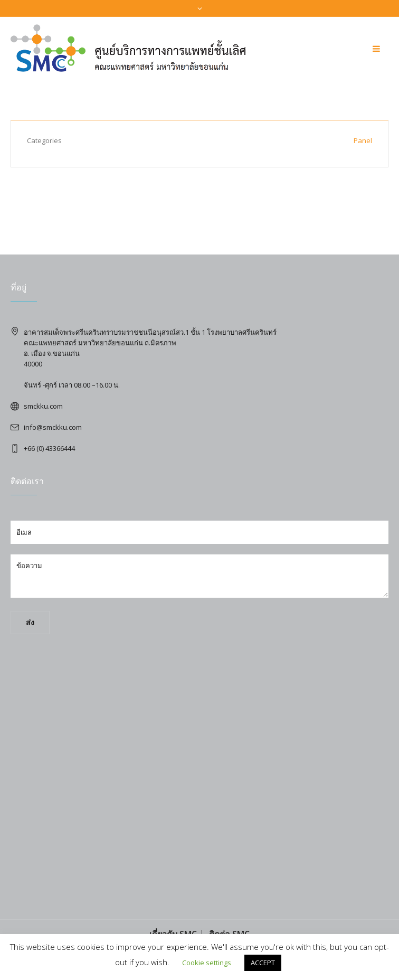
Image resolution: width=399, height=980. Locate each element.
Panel (363, 140)
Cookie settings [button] (207, 963)
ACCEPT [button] (263, 963)
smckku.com (43, 406)
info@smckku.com (53, 427)
